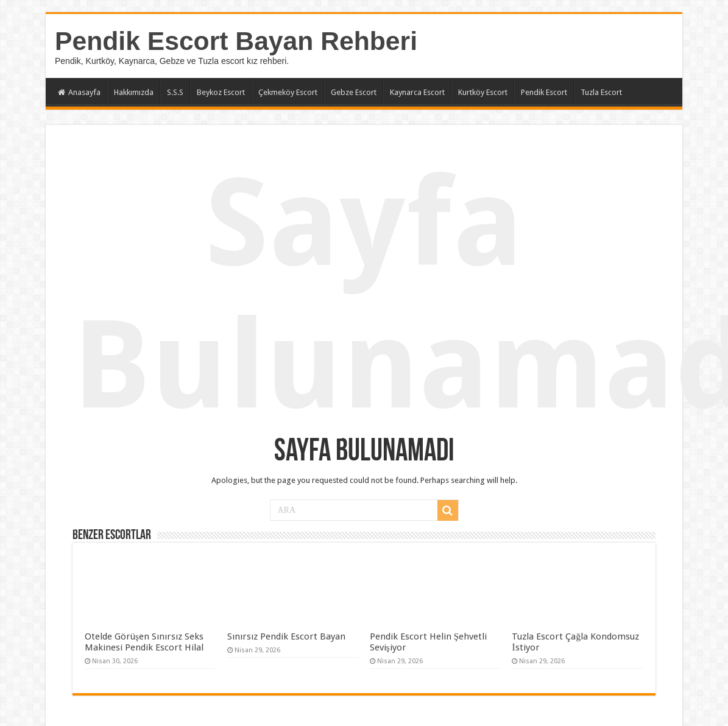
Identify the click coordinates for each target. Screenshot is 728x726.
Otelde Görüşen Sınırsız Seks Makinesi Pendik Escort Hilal (144, 642)
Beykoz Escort (221, 92)
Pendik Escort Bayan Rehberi (236, 41)
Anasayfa (79, 92)
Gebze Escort (354, 92)
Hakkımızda (134, 92)
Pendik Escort (544, 92)
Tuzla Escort (601, 92)
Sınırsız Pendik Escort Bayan (286, 636)
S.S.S (175, 92)
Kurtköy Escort (483, 92)
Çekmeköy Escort (288, 92)
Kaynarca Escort (417, 92)
